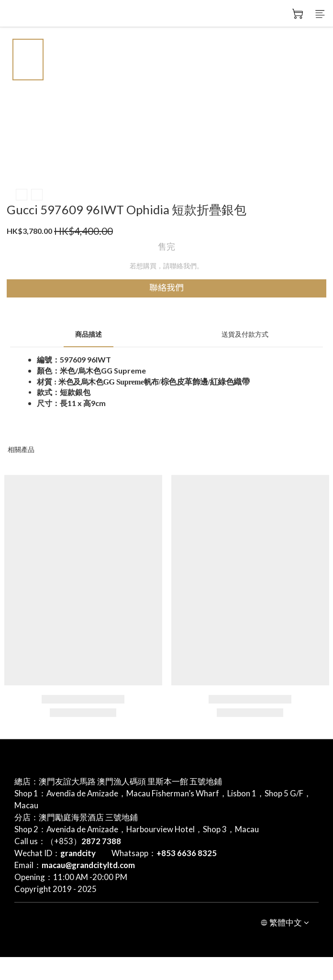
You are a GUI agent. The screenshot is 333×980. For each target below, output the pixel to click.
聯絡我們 (166, 288)
